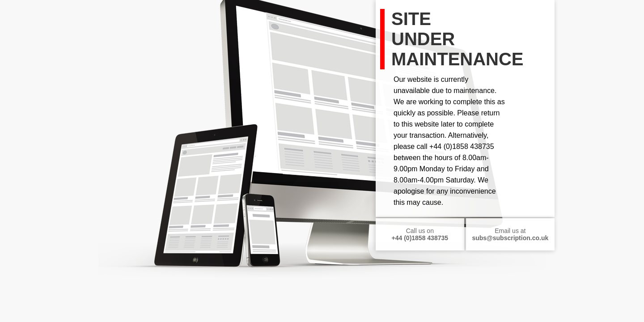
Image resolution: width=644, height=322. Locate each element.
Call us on (420, 234)
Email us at (510, 234)
